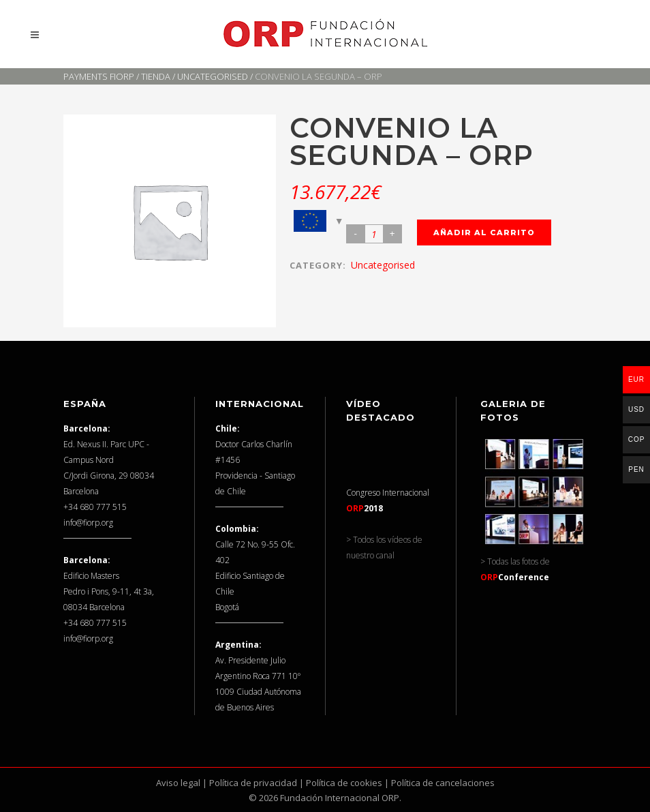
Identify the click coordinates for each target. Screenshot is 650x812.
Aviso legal (178, 783)
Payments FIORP (99, 76)
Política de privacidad (253, 783)
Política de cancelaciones (443, 783)
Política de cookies (344, 783)
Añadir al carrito (484, 232)
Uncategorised (213, 76)
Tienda (156, 76)
